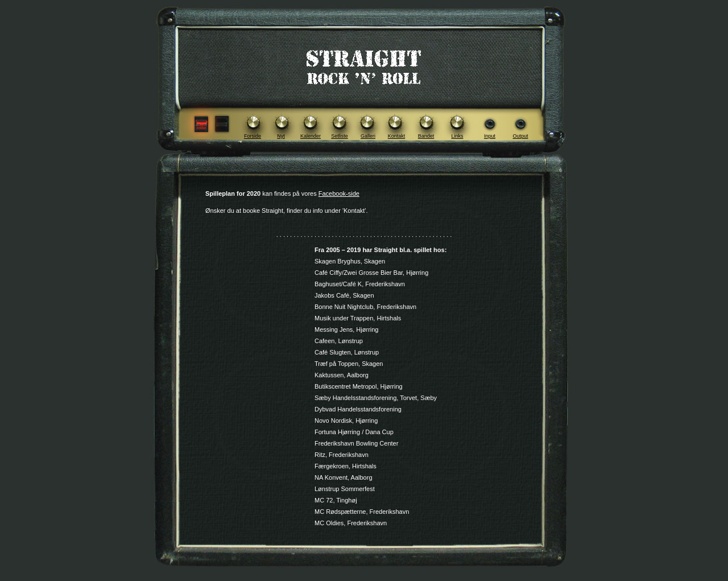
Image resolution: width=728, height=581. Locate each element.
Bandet (426, 136)
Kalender (311, 136)
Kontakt (397, 136)
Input (490, 136)
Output (520, 136)
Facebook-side (339, 193)
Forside (253, 136)
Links (457, 136)
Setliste (340, 136)
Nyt (281, 136)
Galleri (368, 136)
